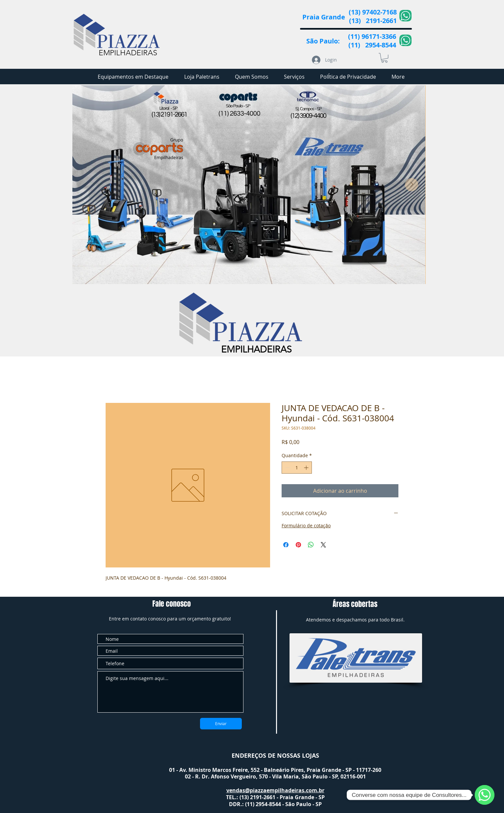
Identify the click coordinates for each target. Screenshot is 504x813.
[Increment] (307, 468)
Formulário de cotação (306, 525)
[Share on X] (323, 545)
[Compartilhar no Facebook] (286, 545)
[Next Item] (412, 185)
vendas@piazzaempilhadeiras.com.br (275, 790)
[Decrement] (287, 468)
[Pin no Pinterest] (298, 545)
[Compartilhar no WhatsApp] (311, 545)
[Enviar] (221, 724)
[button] (384, 58)
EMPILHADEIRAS (128, 53)
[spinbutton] (297, 468)
